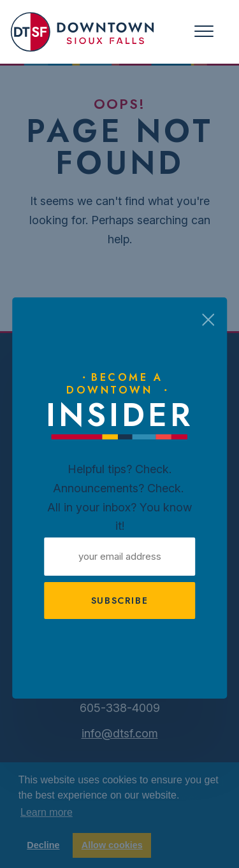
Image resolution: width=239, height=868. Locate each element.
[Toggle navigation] (204, 32)
